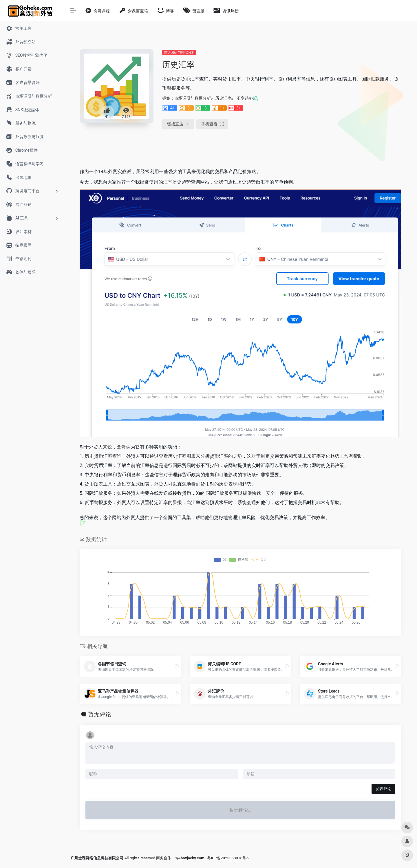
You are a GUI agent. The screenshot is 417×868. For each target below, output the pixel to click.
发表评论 (383, 789)
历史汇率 (223, 98)
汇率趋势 (245, 98)
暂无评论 (100, 714)
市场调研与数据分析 (179, 52)
